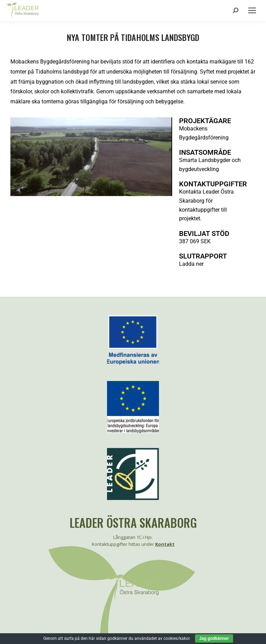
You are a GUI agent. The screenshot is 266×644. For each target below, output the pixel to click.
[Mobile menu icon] (252, 10)
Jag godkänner (214, 638)
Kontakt (165, 544)
